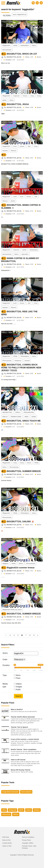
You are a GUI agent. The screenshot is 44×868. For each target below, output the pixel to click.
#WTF (21, 810)
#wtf (29, 146)
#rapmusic (16, 96)
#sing (32, 96)
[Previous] (6, 635)
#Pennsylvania (7, 361)
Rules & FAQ (6, 840)
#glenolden (25, 254)
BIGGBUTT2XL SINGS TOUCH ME (24, 421)
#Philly (15, 356)
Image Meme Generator (10, 792)
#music (25, 96)
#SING (26, 417)
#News (29, 810)
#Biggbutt (5, 564)
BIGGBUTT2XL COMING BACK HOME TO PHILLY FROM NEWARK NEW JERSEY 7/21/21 (21, 368)
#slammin (16, 250)
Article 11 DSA (7, 846)
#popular (5, 151)
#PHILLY (18, 412)
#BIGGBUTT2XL (7, 412)
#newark (27, 361)
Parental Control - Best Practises (29, 847)
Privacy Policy (26, 840)
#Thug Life (12, 810)
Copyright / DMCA (28, 843)
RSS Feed (6, 837)
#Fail (4, 810)
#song (39, 96)
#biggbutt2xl (6, 146)
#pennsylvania (7, 50)
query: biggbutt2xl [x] (20, 14)
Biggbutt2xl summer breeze (21, 568)
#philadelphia (25, 45)
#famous (14, 151)
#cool (15, 146)
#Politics (37, 810)
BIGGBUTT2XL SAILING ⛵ (20, 522)
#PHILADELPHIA (29, 412)
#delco (34, 45)
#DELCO (5, 417)
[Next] (38, 635)
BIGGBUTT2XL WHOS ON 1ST (22, 54)
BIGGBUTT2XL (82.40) (14, 57)
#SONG (34, 417)
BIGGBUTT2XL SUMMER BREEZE (24, 471)
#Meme (16, 814)
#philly (15, 45)
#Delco (21, 564)
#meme (22, 146)
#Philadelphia (25, 356)
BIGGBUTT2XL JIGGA (18, 104)
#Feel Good (6, 814)
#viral (36, 146)
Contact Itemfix (7, 843)
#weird (13, 201)
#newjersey (18, 361)
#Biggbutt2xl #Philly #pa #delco (12, 610)
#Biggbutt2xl (6, 45)
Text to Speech (26, 792)
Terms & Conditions (28, 837)
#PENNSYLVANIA (16, 417)
